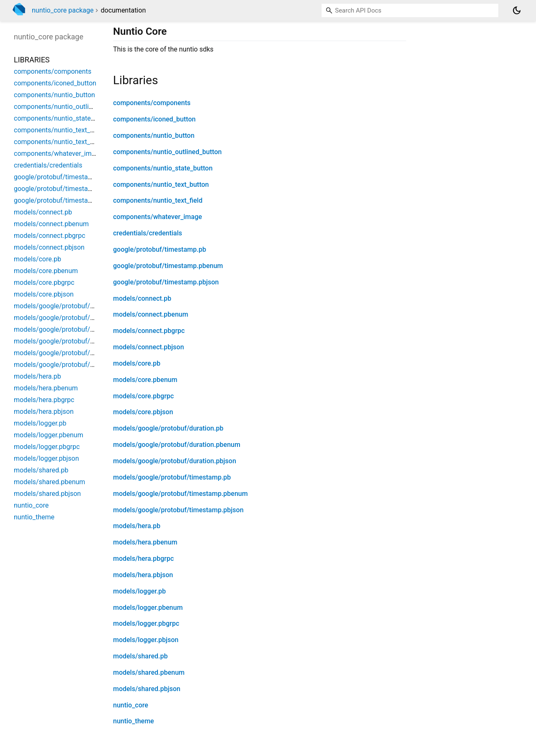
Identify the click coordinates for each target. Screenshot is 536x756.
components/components (152, 103)
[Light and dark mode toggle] (517, 10)
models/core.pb (137, 363)
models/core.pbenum (145, 380)
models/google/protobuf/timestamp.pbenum (180, 494)
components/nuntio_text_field (158, 200)
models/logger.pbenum (148, 608)
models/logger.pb (139, 591)
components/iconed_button (154, 119)
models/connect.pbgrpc (149, 331)
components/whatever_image (157, 217)
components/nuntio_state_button (163, 168)
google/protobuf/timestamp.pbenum (168, 266)
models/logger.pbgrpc (146, 623)
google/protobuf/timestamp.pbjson (166, 282)
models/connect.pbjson (148, 347)
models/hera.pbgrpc (143, 559)
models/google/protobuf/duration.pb (168, 428)
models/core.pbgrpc (143, 396)
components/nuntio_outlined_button (167, 152)
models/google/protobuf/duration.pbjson (175, 461)
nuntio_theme (134, 721)
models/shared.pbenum (149, 672)
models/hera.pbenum (145, 542)
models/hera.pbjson (143, 575)
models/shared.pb (140, 656)
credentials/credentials (148, 233)
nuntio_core (131, 705)
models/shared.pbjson (147, 689)
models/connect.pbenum (151, 314)
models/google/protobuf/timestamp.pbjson (178, 510)
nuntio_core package (63, 10)
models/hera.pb (137, 526)
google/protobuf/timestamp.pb (160, 249)
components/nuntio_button (154, 135)
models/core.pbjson (143, 412)
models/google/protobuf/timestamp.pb (172, 477)
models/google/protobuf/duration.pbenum (177, 445)
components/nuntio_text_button (161, 184)
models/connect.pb (142, 298)
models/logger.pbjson (146, 640)
